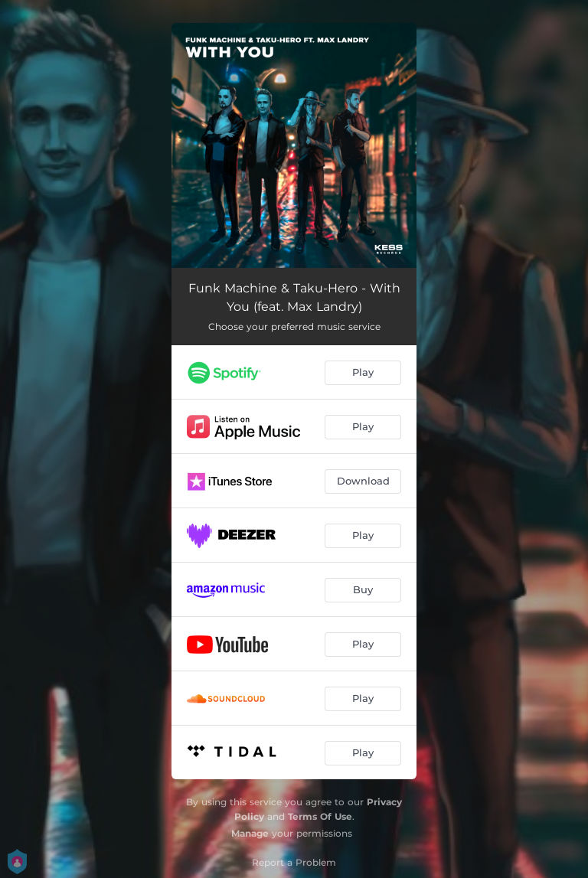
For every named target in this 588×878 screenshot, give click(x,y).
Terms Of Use (320, 816)
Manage (250, 833)
